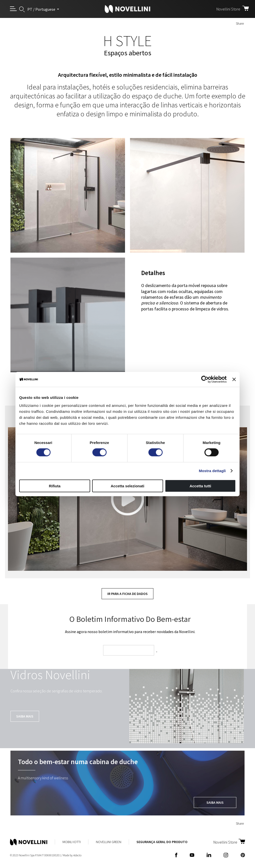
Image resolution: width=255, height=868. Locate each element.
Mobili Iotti (72, 842)
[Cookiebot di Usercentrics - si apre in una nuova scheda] (205, 379)
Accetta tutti (200, 486)
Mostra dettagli (212, 471)
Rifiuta (55, 486)
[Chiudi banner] (234, 379)
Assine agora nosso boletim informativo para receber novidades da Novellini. (130, 632)
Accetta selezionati (127, 486)
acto (77, 855)
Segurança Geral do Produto (162, 842)
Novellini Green (109, 842)
